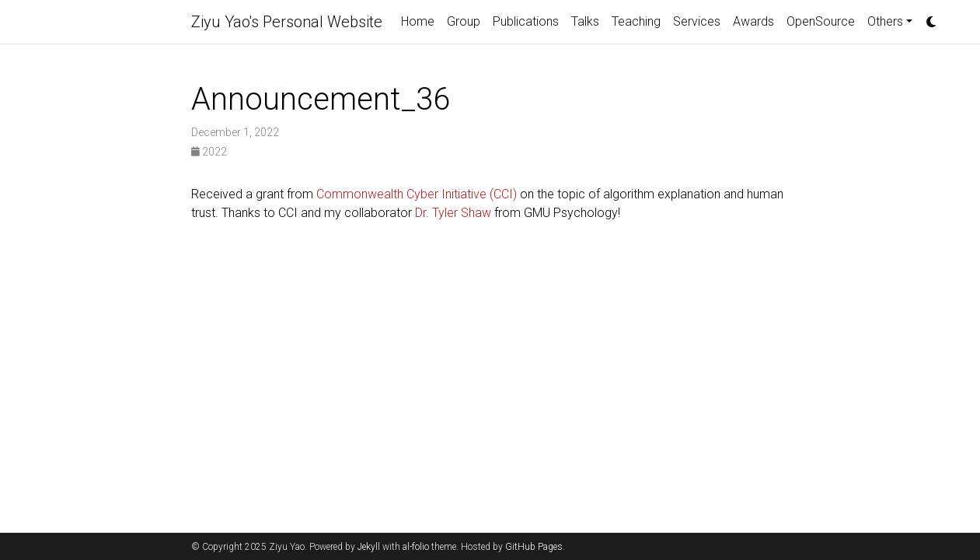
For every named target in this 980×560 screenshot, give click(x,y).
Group (464, 21)
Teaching (636, 21)
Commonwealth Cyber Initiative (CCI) (417, 194)
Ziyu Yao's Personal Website (287, 22)
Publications (526, 21)
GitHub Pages (534, 547)
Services (697, 21)
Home (418, 21)
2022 (209, 152)
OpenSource (821, 21)
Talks (585, 21)
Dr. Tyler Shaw (453, 213)
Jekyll (369, 547)
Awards (753, 21)
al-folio (416, 547)
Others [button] (885, 21)
